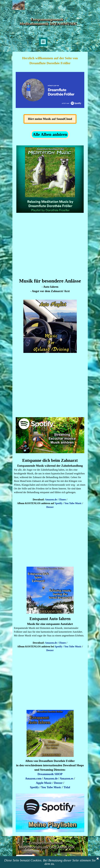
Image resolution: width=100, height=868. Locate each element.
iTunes (62, 500)
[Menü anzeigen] (43, 42)
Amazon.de (51, 500)
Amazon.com (33, 778)
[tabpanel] (50, 61)
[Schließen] (98, 859)
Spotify (59, 503)
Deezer (50, 507)
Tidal (67, 787)
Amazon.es (67, 778)
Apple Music (44, 783)
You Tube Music (73, 503)
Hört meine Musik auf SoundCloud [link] (50, 119)
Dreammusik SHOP (50, 774)
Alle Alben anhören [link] (50, 134)
